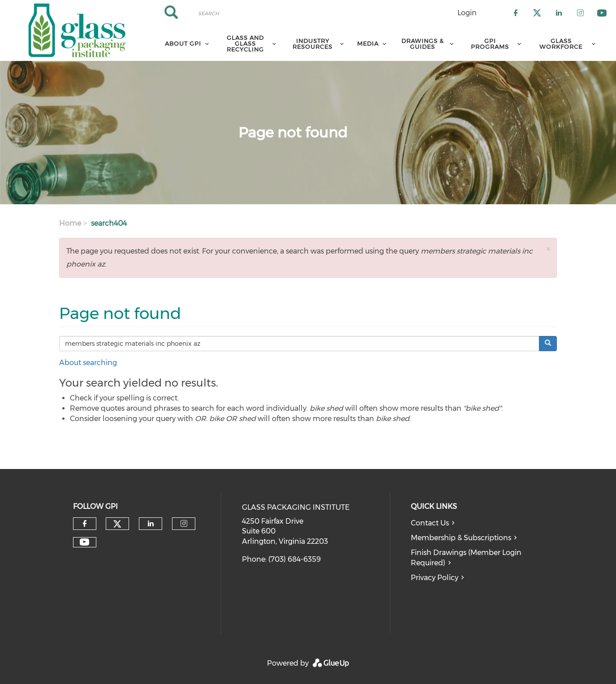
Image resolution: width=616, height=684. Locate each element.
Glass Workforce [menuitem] (561, 44)
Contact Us (430, 523)
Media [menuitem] (368, 43)
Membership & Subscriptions (461, 538)
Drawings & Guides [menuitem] (423, 44)
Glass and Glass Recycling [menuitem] (245, 43)
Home (70, 223)
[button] (548, 249)
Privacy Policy (435, 578)
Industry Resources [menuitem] (312, 44)
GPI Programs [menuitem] (490, 44)
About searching (88, 363)
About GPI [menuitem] (183, 43)
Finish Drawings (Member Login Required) (466, 558)
